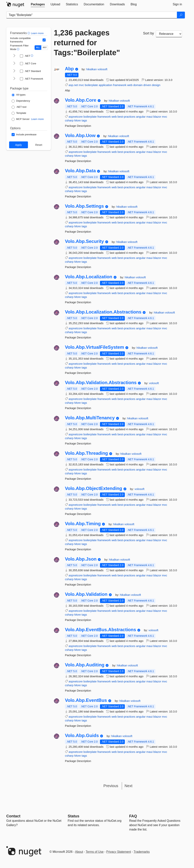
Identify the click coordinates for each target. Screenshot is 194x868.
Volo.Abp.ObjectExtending (94, 488)
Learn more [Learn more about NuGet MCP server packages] (37, 119)
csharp (69, 120)
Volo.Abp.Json (81, 559)
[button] (29, 33)
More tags (81, 120)
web (130, 85)
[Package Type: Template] (19, 113)
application (105, 85)
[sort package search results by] (169, 34)
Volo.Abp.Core (81, 100)
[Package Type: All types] (19, 95)
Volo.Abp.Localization (89, 277)
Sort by (148, 33)
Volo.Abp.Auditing (85, 665)
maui (149, 117)
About (79, 852)
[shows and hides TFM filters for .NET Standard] (14, 71)
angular (141, 117)
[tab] (38, 4)
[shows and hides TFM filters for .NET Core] (14, 64)
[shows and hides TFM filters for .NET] (14, 56)
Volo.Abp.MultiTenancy (90, 418)
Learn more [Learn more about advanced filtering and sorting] (37, 33)
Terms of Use (95, 852)
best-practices (126, 117)
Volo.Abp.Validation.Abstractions (101, 383)
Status (73, 816)
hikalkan (92, 69)
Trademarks (142, 852)
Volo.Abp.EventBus (86, 700)
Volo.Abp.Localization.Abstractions (103, 312)
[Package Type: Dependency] (21, 101)
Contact (13, 816)
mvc (81, 85)
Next (129, 786)
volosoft (102, 69)
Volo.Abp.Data (80, 171)
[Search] (181, 15)
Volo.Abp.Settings (84, 206)
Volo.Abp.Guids (82, 736)
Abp (69, 69)
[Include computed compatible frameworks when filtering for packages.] (44, 40)
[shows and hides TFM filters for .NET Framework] (14, 79)
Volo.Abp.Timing (83, 524)
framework (120, 85)
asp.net (73, 85)
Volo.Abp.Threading (86, 453)
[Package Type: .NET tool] (19, 107)
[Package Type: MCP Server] (21, 119)
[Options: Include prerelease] (24, 135)
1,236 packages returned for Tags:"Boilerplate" (87, 43)
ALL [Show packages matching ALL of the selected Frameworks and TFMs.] (38, 47)
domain (138, 85)
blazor (157, 117)
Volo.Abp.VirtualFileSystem (95, 347)
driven (147, 85)
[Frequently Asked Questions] (133, 816)
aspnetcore (76, 117)
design (156, 85)
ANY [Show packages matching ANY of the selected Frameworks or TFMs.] (45, 47)
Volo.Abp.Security (84, 241)
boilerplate (91, 85)
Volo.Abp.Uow (80, 136)
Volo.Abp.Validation (86, 594)
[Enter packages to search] (92, 15)
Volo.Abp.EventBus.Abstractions (101, 630)
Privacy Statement (119, 852)
